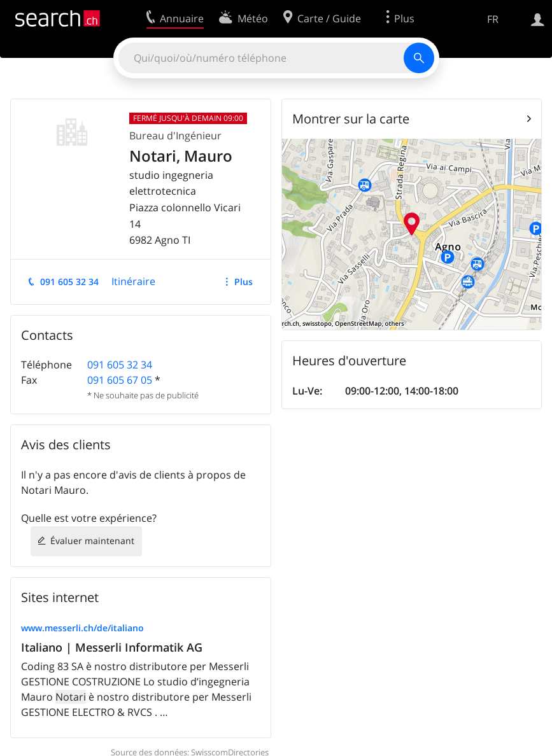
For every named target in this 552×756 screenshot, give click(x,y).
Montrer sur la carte (351, 119)
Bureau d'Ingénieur (175, 136)
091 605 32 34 (69, 282)
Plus (244, 282)
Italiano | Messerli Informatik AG (112, 647)
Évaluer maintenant (92, 541)
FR (493, 19)
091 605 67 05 (120, 380)
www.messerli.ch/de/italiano (82, 628)
